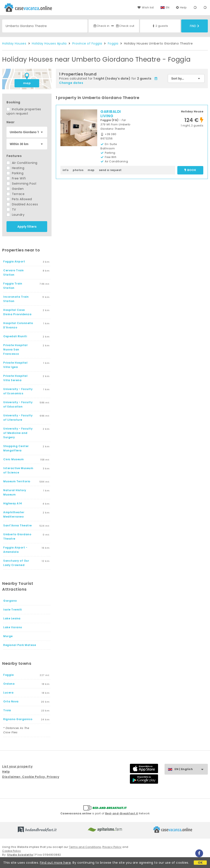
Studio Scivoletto (20, 855)
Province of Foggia (87, 43)
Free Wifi (16, 178)
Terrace (15, 194)
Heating (15, 168)
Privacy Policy (112, 847)
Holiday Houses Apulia (49, 43)
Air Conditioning (22, 163)
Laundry (15, 215)
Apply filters (27, 227)
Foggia (113, 43)
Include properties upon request (24, 111)
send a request (110, 170)
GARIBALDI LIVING (111, 114)
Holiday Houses (14, 43)
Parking (15, 173)
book (190, 170)
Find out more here (55, 863)
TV (11, 209)
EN (168, 7)
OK (200, 863)
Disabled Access (22, 204)
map (27, 83)
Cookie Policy (12, 851)
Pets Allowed (19, 199)
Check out (125, 26)
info (65, 170)
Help (181, 7)
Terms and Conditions (85, 847)
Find (195, 26)
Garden (15, 189)
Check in (101, 26)
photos (78, 170)
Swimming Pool (21, 184)
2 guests (160, 26)
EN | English (191, 769)
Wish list (146, 7)
